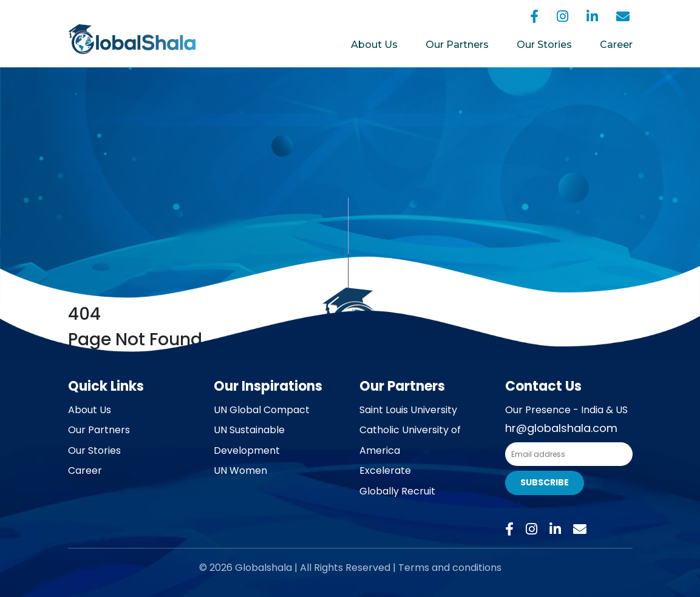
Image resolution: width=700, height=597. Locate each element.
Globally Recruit (397, 491)
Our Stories (544, 45)
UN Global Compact (262, 410)
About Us (374, 45)
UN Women (240, 471)
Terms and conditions (450, 568)
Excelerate (385, 471)
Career (616, 45)
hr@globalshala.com (561, 428)
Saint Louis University (408, 410)
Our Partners (457, 45)
